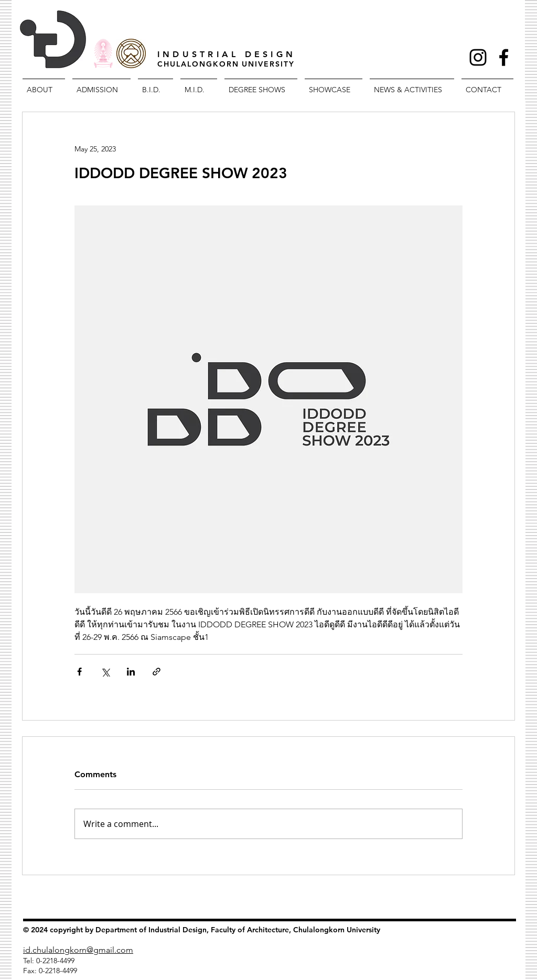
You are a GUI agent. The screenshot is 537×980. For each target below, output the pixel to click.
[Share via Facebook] (79, 672)
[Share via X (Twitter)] (105, 672)
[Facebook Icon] (504, 57)
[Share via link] (157, 672)
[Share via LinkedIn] (131, 672)
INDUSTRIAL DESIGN (227, 54)
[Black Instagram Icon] (478, 57)
